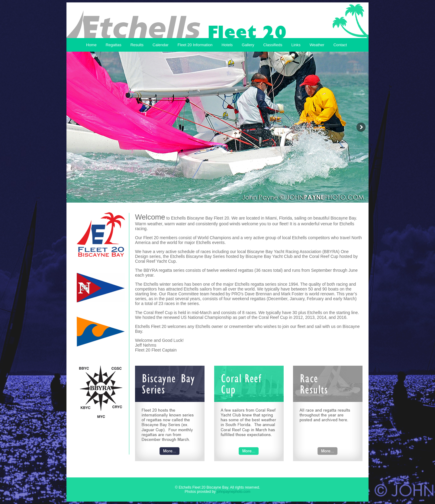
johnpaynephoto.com (233, 492)
